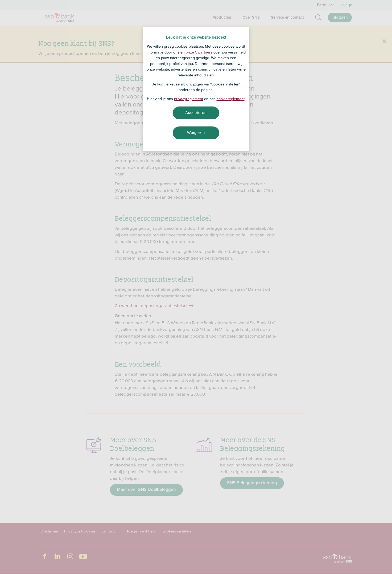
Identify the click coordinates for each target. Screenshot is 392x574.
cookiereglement (231, 99)
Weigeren (196, 133)
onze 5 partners (199, 52)
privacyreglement (189, 99)
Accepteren (196, 113)
